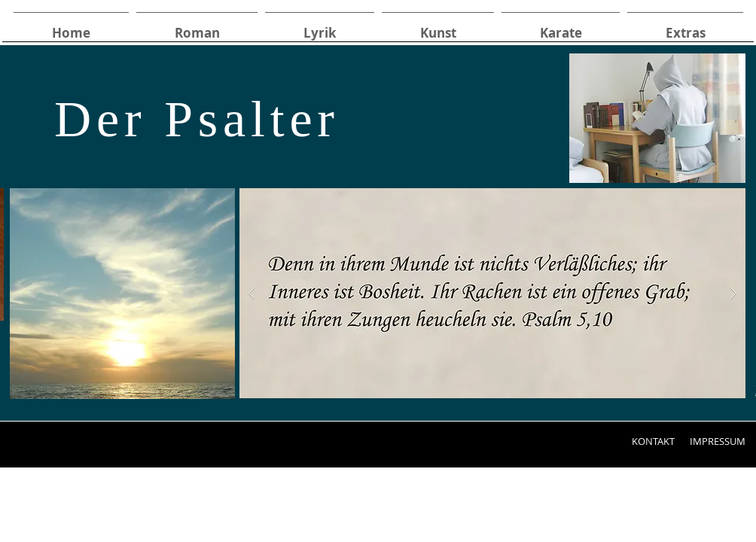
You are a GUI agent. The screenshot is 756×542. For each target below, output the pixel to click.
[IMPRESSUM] (717, 441)
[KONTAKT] (653, 441)
